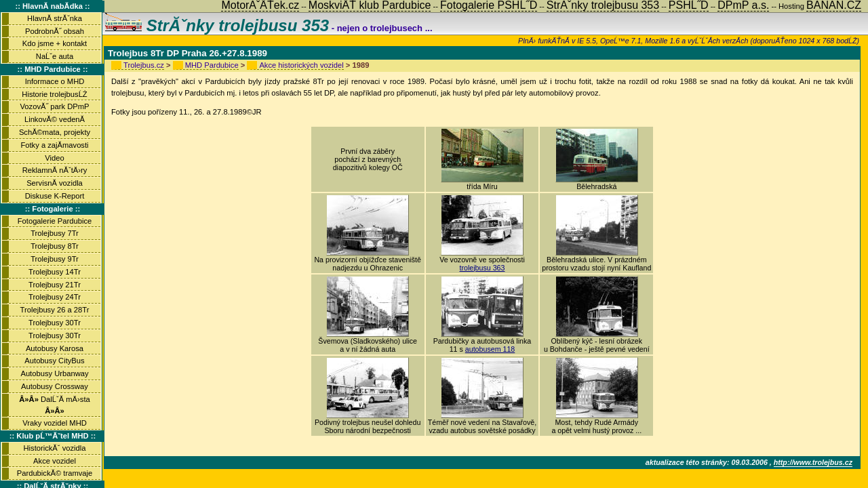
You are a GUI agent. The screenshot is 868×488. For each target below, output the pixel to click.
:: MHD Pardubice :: (53, 69)
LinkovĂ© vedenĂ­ (55, 119)
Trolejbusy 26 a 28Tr (55, 310)
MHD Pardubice (212, 65)
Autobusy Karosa (55, 348)
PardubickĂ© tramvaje (55, 473)
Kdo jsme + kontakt (55, 43)
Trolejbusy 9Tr (55, 259)
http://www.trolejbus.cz (813, 462)
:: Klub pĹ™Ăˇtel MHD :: (53, 436)
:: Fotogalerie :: (53, 209)
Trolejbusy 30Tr (55, 323)
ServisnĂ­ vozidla (55, 183)
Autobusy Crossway (55, 386)
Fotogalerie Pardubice (55, 221)
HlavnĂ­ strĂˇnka (55, 18)
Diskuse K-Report (55, 196)
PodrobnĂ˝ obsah (55, 31)
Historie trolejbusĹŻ (54, 94)
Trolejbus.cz (144, 65)
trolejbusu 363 (482, 268)
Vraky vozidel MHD (55, 423)
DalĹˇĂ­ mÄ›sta (54, 405)
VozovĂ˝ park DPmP (55, 106)
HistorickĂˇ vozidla (54, 448)
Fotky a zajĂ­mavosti (54, 145)
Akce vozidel (55, 461)
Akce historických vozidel (301, 65)
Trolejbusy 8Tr (55, 246)
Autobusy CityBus (54, 361)
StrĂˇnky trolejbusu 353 (217, 25)
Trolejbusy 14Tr (55, 272)
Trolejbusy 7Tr (55, 233)
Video (54, 158)
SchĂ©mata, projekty (55, 132)
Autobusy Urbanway (54, 373)
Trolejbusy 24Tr (55, 297)
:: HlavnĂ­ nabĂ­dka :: (52, 6)
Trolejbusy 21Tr (55, 285)
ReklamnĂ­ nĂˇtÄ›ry (55, 170)
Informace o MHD (55, 81)
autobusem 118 (490, 349)
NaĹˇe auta (55, 56)
